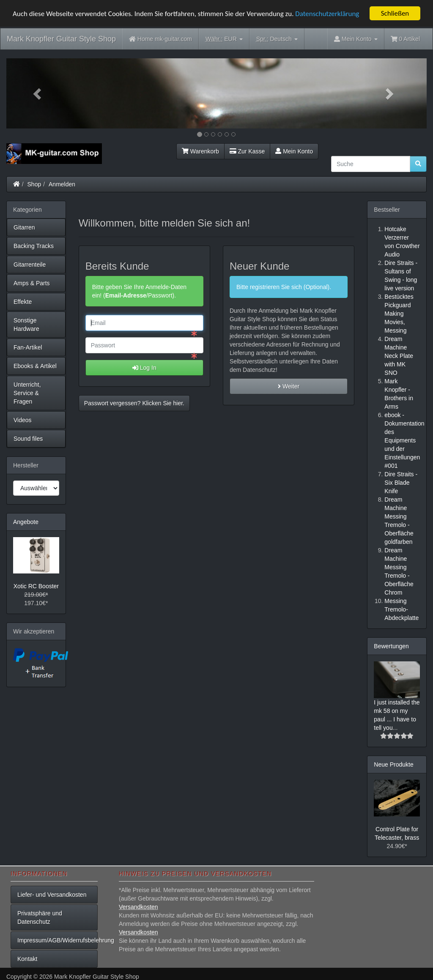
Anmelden (62, 184)
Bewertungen (391, 646)
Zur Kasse (247, 151)
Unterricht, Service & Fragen (27, 393)
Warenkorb (200, 151)
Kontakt (27, 959)
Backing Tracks (34, 246)
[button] (38, 93)
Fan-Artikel (28, 347)
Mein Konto (294, 151)
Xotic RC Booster (36, 586)
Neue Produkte (393, 764)
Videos (23, 420)
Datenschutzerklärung (327, 13)
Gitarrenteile (30, 265)
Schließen (395, 13)
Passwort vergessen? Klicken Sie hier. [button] (134, 403)
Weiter (289, 386)
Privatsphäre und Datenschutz (40, 917)
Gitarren (24, 227)
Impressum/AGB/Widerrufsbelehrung (58, 940)
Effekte (23, 302)
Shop (34, 184)
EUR (224, 39)
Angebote (26, 522)
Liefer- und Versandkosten (52, 895)
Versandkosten (138, 907)
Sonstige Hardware (26, 325)
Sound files (28, 439)
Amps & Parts (32, 283)
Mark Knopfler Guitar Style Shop (61, 39)
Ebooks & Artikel (35, 366)
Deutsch (277, 39)
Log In (144, 368)
